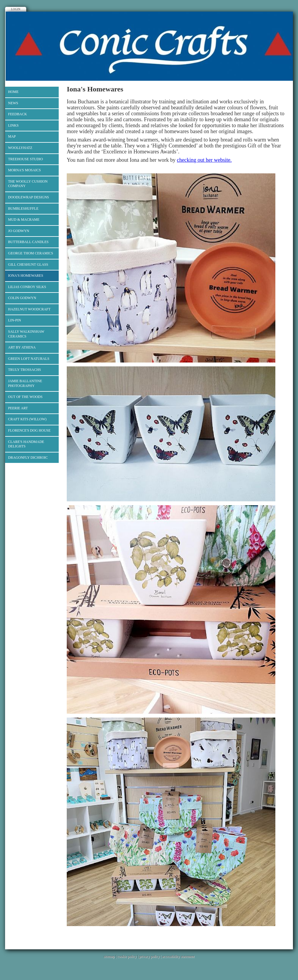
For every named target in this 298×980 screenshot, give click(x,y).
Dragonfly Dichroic (28, 458)
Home (13, 92)
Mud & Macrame (24, 220)
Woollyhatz (20, 148)
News (13, 103)
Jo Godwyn (19, 231)
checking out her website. (204, 160)
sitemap (109, 956)
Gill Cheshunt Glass (28, 265)
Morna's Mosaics (24, 170)
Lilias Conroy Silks (27, 287)
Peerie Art (18, 408)
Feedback (17, 114)
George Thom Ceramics (31, 253)
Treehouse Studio (25, 159)
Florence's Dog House (29, 430)
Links (13, 125)
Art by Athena (22, 347)
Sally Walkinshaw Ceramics (26, 334)
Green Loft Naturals (29, 359)
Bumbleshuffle (23, 209)
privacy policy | (151, 956)
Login (16, 9)
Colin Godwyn (22, 298)
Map (12, 136)
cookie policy (127, 956)
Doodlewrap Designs (28, 197)
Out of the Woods (25, 397)
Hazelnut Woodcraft (29, 309)
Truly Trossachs (25, 370)
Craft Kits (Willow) (27, 419)
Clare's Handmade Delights (26, 444)
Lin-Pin (14, 320)
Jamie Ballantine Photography (25, 383)
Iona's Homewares (26, 276)
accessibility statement (178, 956)
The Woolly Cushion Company (28, 184)
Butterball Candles (28, 242)
